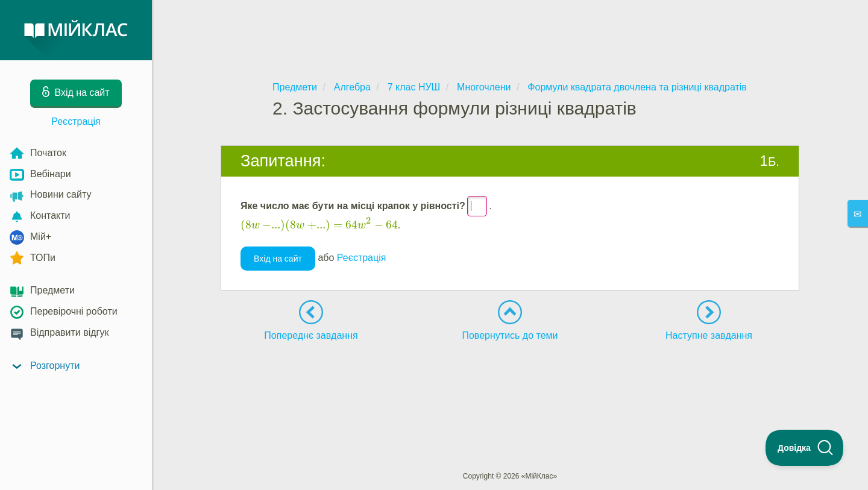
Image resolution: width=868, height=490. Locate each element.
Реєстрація (76, 121)
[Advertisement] (510, 30)
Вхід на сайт (278, 259)
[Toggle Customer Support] (805, 448)
